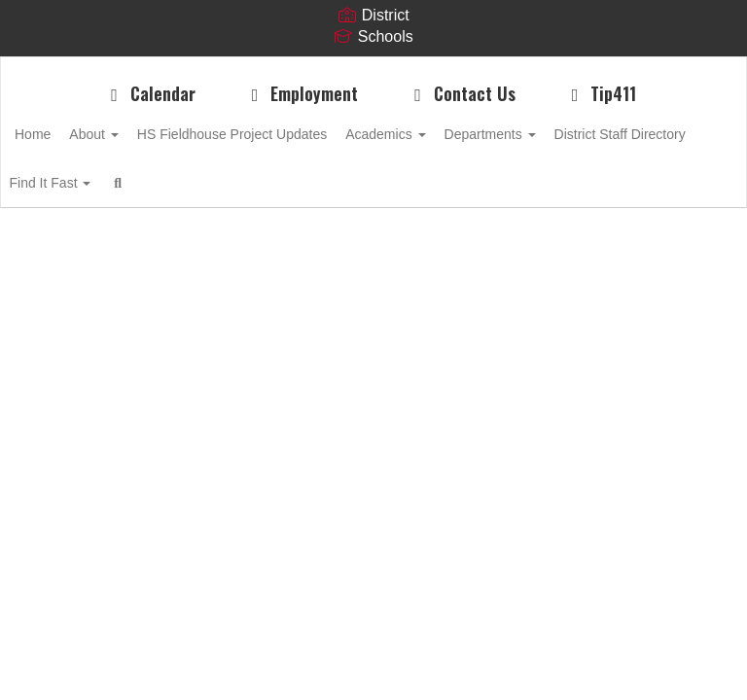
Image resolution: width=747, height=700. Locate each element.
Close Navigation (414, 191)
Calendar (149, 93)
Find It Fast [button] (246, 183)
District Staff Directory (110, 183)
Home (63, 134)
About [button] (134, 134)
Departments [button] (563, 134)
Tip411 (601, 93)
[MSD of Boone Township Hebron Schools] (373, 70)
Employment (302, 93)
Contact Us (461, 93)
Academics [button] (447, 134)
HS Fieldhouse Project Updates (284, 134)
